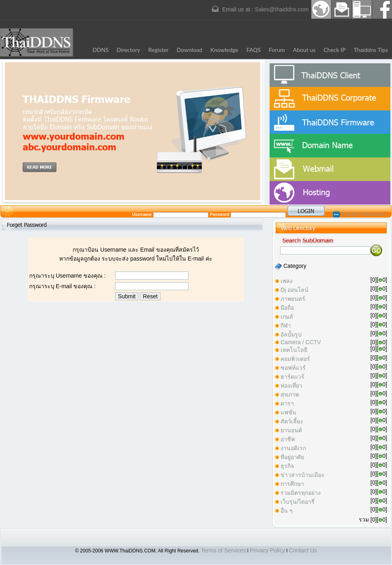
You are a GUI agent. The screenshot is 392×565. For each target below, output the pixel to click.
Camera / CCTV (301, 342)
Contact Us (303, 550)
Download (190, 50)
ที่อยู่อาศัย (292, 457)
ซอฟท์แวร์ (293, 368)
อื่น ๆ (287, 511)
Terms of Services (223, 550)
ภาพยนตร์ (293, 299)
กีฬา (286, 326)
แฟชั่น (288, 412)
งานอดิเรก (293, 448)
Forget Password (359, 214)
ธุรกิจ (287, 466)
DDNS (101, 50)
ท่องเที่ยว (291, 386)
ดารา (287, 403)
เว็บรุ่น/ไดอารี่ (298, 502)
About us (304, 50)
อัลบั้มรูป (291, 334)
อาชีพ (288, 439)
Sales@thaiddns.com (282, 9)
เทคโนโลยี (294, 350)
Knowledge (224, 50)
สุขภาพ (290, 395)
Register (159, 50)
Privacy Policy (267, 550)
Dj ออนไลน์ (295, 290)
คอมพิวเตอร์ (295, 359)
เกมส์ (287, 317)
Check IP (334, 50)
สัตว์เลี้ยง (292, 421)
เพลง (287, 281)
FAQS (254, 50)
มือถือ (287, 308)
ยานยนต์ (291, 430)
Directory (129, 50)
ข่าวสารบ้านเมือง (302, 475)
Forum (277, 50)
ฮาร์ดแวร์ (292, 377)
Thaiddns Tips (371, 50)
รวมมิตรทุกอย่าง (301, 493)
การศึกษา (292, 484)
